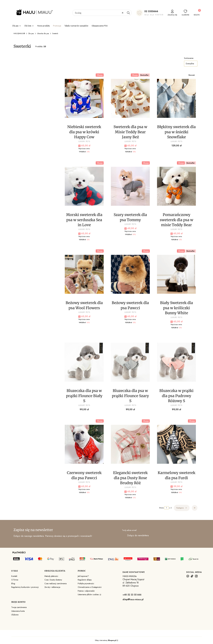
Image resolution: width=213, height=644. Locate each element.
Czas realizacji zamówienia (56, 583)
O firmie (15, 580)
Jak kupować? (83, 576)
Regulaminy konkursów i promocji (25, 587)
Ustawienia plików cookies (88, 594)
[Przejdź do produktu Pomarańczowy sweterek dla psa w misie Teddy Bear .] (176, 186)
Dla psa (31, 34)
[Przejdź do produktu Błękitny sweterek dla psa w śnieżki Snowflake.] (176, 98)
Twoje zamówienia (19, 607)
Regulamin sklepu (85, 580)
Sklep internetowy (106, 640)
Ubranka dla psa (43, 34)
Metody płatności (51, 576)
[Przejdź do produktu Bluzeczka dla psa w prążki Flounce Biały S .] (84, 362)
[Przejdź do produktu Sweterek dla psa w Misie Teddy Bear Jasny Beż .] (130, 98)
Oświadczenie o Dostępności (90, 587)
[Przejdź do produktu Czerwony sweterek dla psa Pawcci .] (84, 444)
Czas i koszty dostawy (53, 580)
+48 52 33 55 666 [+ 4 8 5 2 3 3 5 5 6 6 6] (132, 595)
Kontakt (14, 576)
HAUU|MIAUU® (19, 34)
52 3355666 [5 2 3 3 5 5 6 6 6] (151, 11)
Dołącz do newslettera (138, 535)
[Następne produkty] (182, 508)
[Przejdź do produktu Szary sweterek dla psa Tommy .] (130, 186)
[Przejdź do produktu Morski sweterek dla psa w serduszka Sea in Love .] (84, 186)
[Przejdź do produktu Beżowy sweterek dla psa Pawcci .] (130, 274)
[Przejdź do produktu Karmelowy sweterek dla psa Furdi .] (176, 444)
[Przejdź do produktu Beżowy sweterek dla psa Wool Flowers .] (84, 274)
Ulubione (15, 615)
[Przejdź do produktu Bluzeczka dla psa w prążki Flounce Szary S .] (130, 362)
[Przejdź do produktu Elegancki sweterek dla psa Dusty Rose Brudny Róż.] (130, 444)
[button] (128, 13)
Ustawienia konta (18, 611)
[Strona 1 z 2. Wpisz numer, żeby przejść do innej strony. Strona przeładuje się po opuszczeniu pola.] (166, 508)
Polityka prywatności (86, 583)
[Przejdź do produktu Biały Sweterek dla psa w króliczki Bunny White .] (176, 274)
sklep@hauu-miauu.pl (133, 599)
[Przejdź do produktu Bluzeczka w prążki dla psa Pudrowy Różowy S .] (176, 362)
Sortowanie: (189, 58)
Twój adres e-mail (129, 530)
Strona (161, 508)
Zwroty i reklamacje (52, 587)
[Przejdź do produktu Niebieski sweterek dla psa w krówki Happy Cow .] (84, 98)
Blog (13, 583)
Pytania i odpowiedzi (86, 591)
